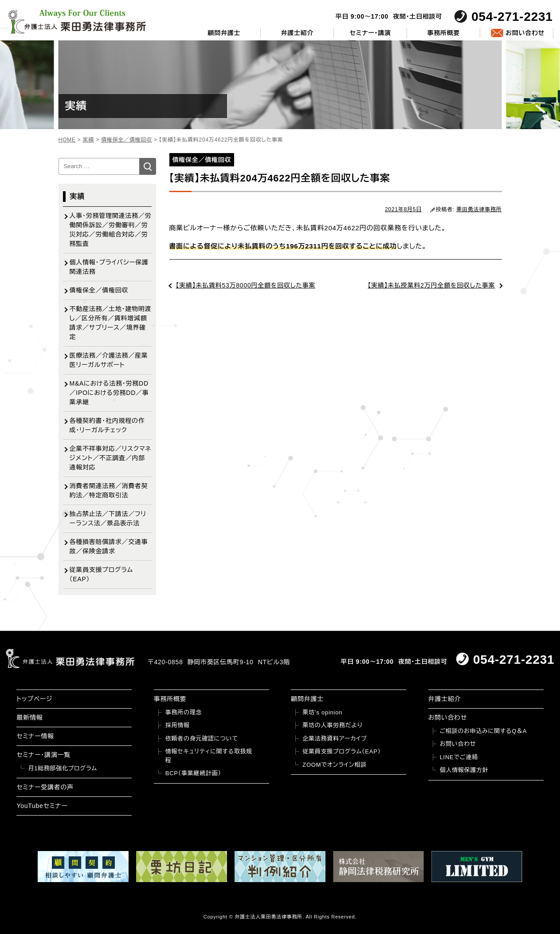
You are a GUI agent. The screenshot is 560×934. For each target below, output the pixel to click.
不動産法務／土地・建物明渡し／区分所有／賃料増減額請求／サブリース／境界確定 (111, 323)
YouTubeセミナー (42, 806)
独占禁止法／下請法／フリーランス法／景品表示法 (108, 518)
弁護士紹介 (297, 33)
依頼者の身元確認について (202, 739)
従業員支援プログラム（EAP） (102, 574)
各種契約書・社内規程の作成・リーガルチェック (107, 425)
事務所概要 (443, 33)
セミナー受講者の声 (45, 787)
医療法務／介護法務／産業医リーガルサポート (109, 360)
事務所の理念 (184, 712)
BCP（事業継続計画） (193, 773)
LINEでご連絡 (459, 757)
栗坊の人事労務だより (332, 725)
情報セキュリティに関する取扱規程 (209, 756)
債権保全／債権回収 (99, 290)
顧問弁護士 (224, 33)
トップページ (34, 699)
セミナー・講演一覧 (43, 755)
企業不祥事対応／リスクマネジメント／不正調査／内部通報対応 (110, 458)
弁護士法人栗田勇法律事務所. (269, 917)
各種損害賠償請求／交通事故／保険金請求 (109, 546)
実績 (78, 196)
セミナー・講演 (370, 33)
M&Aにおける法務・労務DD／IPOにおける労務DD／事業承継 (109, 393)
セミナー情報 (35, 736)
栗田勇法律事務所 (479, 209)
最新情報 (29, 717)
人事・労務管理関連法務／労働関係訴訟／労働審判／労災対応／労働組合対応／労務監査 (111, 230)
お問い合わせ (525, 33)
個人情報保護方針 (464, 770)
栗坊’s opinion (322, 712)
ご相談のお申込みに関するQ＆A (484, 731)
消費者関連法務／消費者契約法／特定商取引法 (109, 491)
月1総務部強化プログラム (63, 768)
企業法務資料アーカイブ (335, 739)
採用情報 (178, 725)
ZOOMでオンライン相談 (335, 765)
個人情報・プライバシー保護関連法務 (109, 267)
